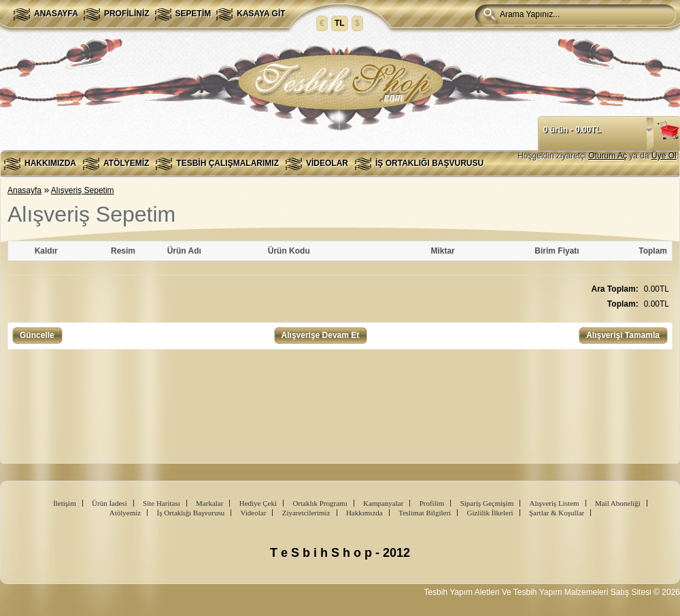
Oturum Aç (608, 156)
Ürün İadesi (109, 503)
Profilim (432, 503)
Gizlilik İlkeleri (490, 513)
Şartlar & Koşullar (557, 513)
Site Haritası (161, 503)
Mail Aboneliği (618, 503)
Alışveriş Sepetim (83, 190)
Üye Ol (664, 156)
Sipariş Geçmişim (487, 503)
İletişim (65, 503)
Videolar (327, 163)
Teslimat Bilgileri (425, 513)
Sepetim (193, 14)
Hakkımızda (50, 163)
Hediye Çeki (258, 503)
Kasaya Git (261, 14)
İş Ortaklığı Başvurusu (429, 163)
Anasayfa (56, 14)
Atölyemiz (126, 163)
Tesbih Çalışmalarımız (227, 163)
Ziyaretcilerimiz (306, 513)
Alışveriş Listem (555, 503)
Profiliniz (127, 14)
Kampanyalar (383, 503)
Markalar (209, 503)
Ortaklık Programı (320, 503)
